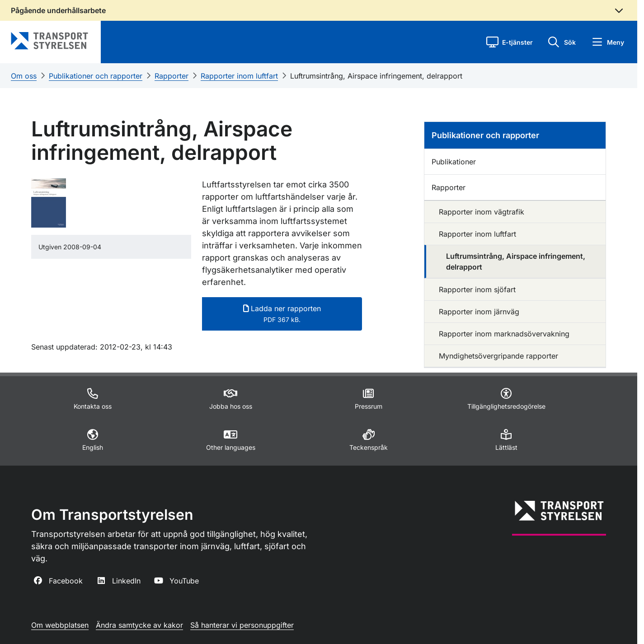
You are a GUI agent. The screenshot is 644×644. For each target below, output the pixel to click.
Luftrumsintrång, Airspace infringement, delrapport (376, 76)
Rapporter (172, 76)
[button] (510, 42)
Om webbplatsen (60, 625)
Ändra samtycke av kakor (139, 625)
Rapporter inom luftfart (239, 76)
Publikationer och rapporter (96, 76)
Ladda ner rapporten (282, 314)
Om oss (24, 76)
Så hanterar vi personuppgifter (242, 625)
